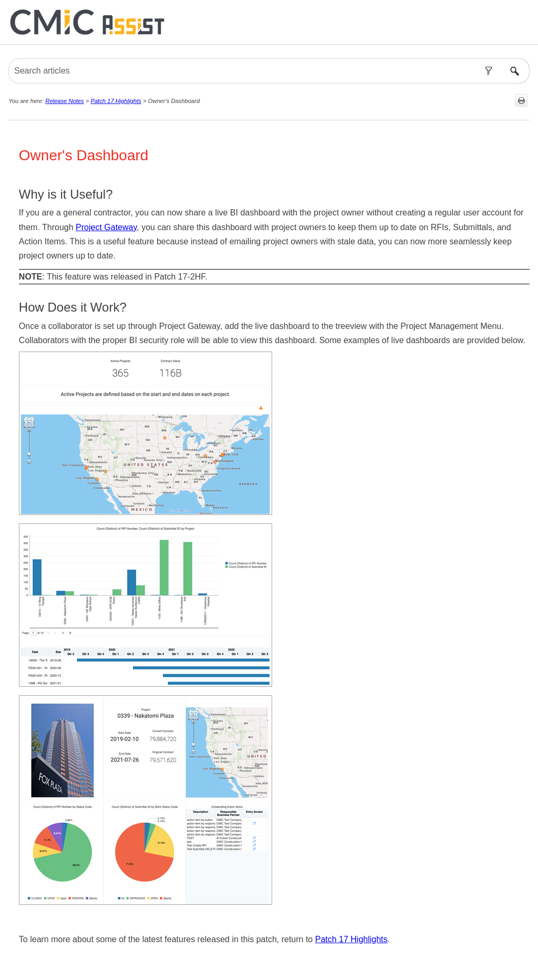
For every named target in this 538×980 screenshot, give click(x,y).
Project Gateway (106, 227)
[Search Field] (269, 71)
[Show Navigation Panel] (524, 22)
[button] (488, 71)
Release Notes (64, 101)
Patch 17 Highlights (116, 101)
